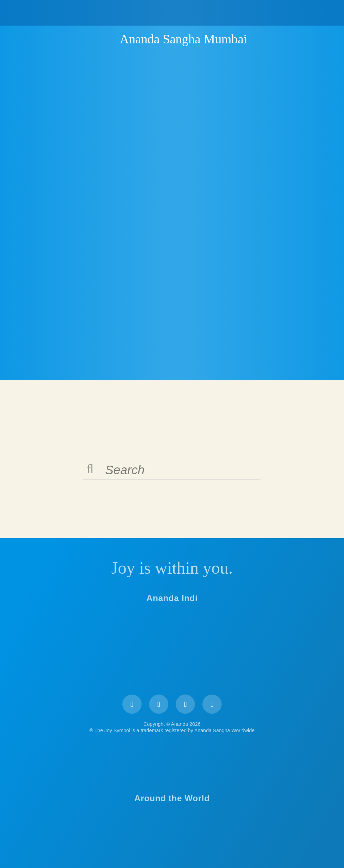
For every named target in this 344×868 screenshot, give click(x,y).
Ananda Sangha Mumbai (184, 39)
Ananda (107, 39)
